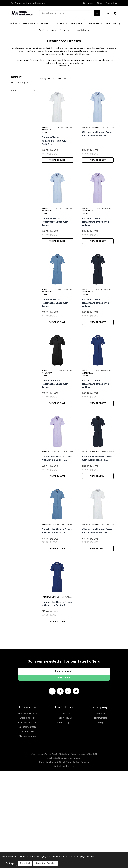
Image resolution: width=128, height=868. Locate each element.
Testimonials (100, 815)
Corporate (88, 3)
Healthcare (30, 23)
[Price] (23, 90)
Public (43, 30)
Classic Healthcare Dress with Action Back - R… (57, 700)
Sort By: (43, 78)
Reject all (25, 863)
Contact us (20, 3)
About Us (100, 810)
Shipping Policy (28, 815)
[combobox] (67, 13)
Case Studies (28, 828)
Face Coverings (114, 23)
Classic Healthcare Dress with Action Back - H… (57, 613)
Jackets (62, 23)
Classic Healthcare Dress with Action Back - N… (97, 527)
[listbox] (58, 79)
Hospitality (82, 30)
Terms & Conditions (28, 819)
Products (65, 30)
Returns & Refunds (28, 810)
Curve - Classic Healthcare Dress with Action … (55, 249)
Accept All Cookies (45, 863)
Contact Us (64, 810)
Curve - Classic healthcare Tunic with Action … (54, 154)
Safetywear (78, 23)
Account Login (64, 819)
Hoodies (47, 23)
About (100, 3)
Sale (54, 30)
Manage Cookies (28, 833)
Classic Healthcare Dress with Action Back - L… (57, 527)
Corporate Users (28, 824)
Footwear (96, 23)
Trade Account (64, 815)
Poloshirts (13, 23)
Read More (64, 65)
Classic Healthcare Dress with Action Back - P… (97, 147)
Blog (100, 819)
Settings (10, 863)
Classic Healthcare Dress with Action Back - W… (97, 613)
